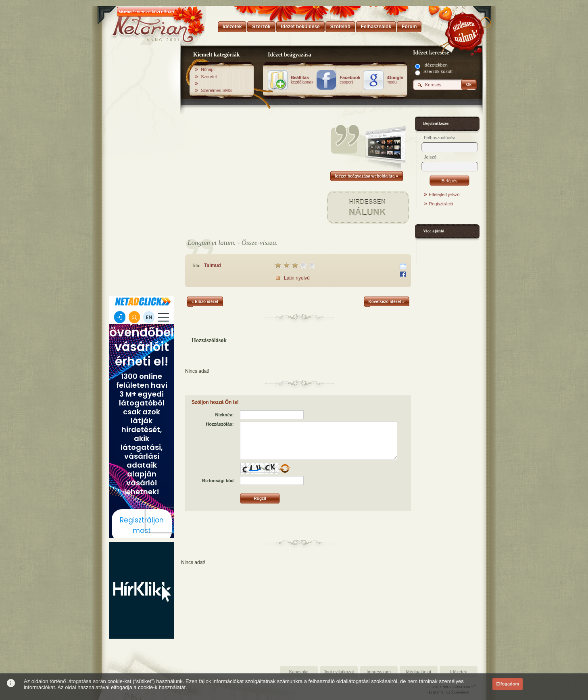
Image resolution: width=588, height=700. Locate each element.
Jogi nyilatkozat (339, 672)
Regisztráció (441, 204)
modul (395, 80)
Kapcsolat (299, 672)
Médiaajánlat (419, 672)
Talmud (213, 265)
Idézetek (459, 672)
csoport (350, 80)
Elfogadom (508, 684)
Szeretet (209, 77)
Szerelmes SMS (216, 90)
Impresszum (379, 672)
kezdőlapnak (302, 80)
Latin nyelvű (297, 278)
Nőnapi (208, 69)
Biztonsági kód (218, 481)
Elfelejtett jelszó (444, 194)
